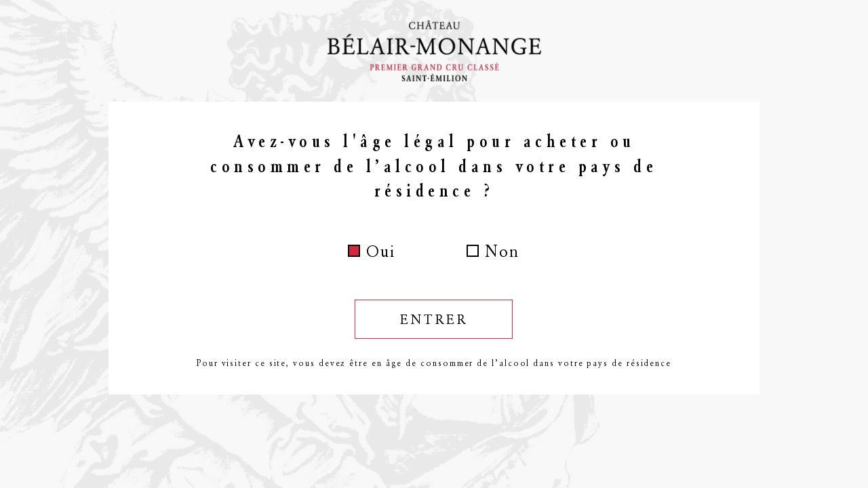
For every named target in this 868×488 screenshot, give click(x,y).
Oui (381, 251)
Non (502, 251)
